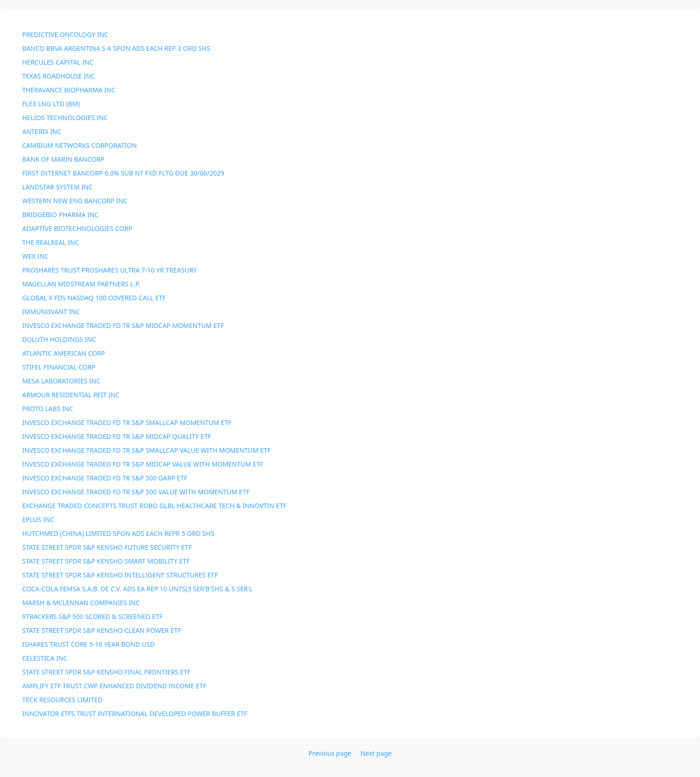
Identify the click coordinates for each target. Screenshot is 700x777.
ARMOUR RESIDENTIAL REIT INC (71, 395)
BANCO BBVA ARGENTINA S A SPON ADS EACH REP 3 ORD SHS (116, 48)
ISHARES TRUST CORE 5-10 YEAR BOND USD (88, 644)
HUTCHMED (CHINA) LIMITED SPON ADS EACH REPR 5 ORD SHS (118, 533)
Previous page (330, 753)
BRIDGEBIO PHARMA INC (60, 215)
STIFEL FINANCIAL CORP (59, 367)
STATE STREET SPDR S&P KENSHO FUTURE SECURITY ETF (107, 547)
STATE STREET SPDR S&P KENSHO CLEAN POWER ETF (102, 630)
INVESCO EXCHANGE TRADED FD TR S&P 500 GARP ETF (105, 478)
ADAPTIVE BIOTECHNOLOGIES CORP (77, 228)
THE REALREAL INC (51, 242)
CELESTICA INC (45, 658)
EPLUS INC (38, 519)
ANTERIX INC (42, 131)
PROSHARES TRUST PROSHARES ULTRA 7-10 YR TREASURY (110, 270)
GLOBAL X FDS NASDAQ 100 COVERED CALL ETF (94, 298)
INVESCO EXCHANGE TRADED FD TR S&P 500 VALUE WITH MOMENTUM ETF (136, 492)
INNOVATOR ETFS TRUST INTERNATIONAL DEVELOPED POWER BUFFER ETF (135, 713)
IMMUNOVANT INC (51, 312)
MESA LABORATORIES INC (61, 381)
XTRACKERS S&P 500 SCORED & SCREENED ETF (92, 616)
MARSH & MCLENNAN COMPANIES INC (81, 603)
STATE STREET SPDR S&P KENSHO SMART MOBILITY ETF (106, 561)
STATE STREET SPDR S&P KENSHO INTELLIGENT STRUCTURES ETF (120, 575)
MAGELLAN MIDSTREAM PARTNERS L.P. (81, 284)
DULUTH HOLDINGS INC (59, 339)
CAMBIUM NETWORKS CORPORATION (79, 145)
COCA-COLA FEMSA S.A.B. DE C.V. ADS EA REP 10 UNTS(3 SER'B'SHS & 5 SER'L (137, 589)
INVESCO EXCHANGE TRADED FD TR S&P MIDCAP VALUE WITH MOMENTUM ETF (143, 464)
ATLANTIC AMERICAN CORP (64, 353)
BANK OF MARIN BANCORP (63, 159)
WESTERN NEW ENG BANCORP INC (75, 201)
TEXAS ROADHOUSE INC (58, 76)
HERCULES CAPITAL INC (58, 62)
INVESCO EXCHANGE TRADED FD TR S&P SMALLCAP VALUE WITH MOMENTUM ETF (146, 450)
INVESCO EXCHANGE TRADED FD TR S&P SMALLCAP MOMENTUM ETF (127, 422)
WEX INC (35, 256)
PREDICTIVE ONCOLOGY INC (65, 34)
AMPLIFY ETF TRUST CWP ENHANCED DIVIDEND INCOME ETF (114, 686)
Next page (376, 753)
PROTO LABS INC (48, 409)
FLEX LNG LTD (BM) (51, 104)
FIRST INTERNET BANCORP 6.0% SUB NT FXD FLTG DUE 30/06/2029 (123, 173)
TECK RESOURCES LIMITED (62, 700)
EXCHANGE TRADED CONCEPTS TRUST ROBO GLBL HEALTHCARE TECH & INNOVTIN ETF (154, 506)
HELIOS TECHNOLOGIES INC (65, 118)
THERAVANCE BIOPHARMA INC (69, 90)
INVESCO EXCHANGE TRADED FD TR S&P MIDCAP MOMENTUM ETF (123, 325)
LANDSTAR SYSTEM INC (57, 187)
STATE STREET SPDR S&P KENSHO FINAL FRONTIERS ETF (107, 672)
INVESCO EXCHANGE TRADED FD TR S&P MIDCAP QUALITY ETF (117, 436)
